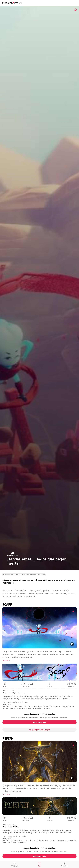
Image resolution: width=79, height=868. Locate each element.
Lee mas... (6, 660)
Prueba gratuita (40, 722)
